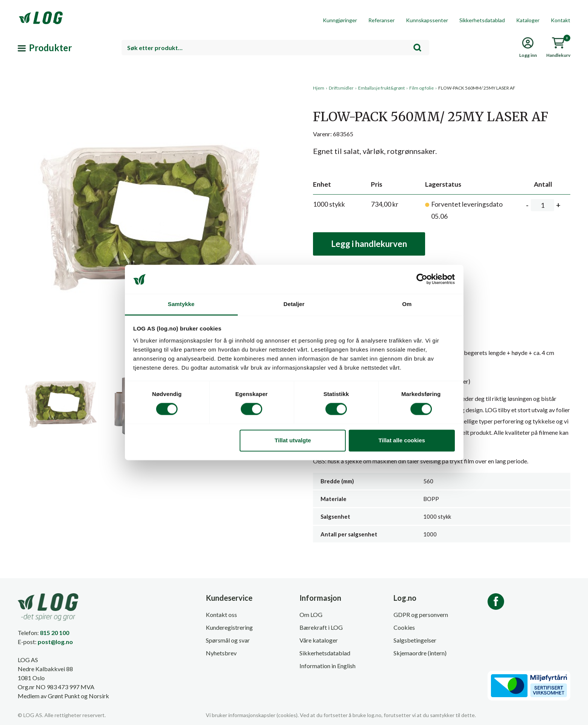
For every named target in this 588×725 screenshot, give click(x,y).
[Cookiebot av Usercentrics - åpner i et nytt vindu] (422, 279)
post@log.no (55, 642)
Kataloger (528, 20)
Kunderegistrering (229, 627)
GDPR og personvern (421, 615)
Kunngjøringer (340, 20)
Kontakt (561, 20)
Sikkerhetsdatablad (482, 20)
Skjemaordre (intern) (420, 653)
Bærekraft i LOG (321, 627)
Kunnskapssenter (427, 20)
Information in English (327, 666)
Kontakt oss (221, 615)
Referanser (381, 20)
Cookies (404, 627)
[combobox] (275, 48)
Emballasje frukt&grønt (381, 88)
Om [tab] (407, 304)
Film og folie (422, 88)
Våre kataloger (319, 640)
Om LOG (311, 615)
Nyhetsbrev (221, 653)
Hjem (319, 88)
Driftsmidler (341, 88)
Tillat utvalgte (293, 440)
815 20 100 (55, 633)
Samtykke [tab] (181, 304)
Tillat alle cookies (402, 440)
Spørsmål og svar (228, 640)
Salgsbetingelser (415, 640)
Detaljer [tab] (294, 304)
